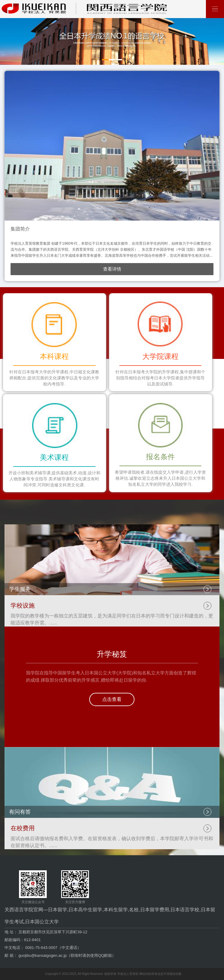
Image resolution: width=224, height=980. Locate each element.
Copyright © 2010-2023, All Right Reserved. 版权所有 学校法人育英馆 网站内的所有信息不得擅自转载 (113, 974)
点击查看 (112, 699)
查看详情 (112, 269)
